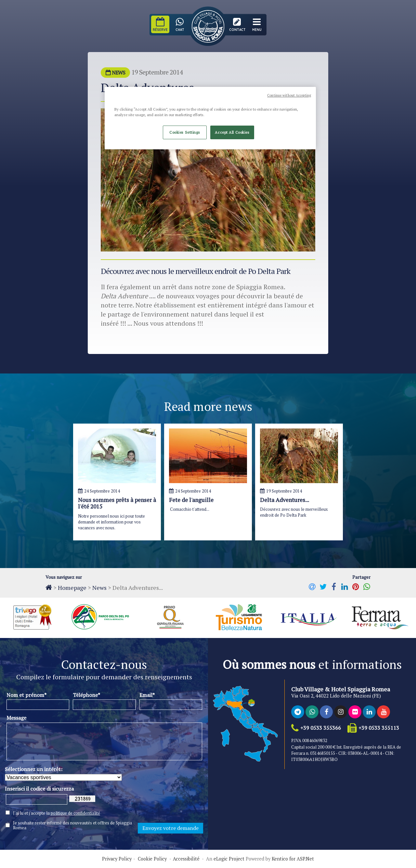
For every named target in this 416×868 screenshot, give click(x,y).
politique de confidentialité (75, 813)
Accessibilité (186, 859)
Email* (147, 695)
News (99, 588)
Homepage (72, 588)
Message (16, 718)
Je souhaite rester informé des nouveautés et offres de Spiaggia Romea (72, 825)
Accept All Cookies (232, 132)
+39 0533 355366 (321, 728)
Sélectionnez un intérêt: (34, 769)
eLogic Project (229, 859)
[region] (210, 118)
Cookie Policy (152, 859)
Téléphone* (86, 695)
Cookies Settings (185, 132)
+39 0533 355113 (379, 728)
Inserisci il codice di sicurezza (39, 789)
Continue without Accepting (289, 95)
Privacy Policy (117, 859)
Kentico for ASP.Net (293, 859)
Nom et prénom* (26, 695)
